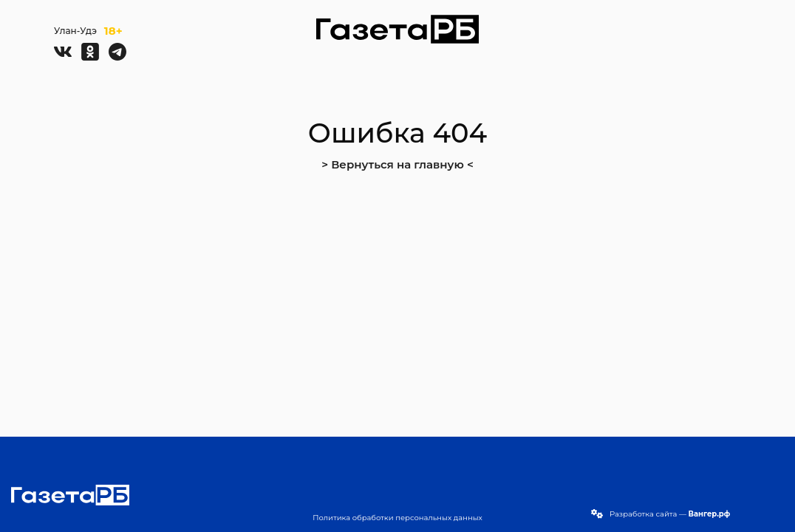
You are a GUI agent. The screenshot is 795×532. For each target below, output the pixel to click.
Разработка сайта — (670, 514)
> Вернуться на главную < (397, 164)
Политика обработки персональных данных (397, 518)
